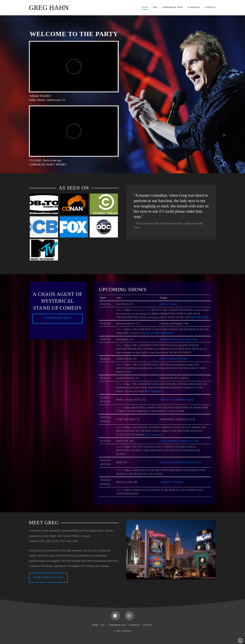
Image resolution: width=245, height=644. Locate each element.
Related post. (148, 333)
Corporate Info (58, 318)
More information (154, 435)
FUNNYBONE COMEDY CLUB (179, 441)
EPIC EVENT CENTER (173, 359)
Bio (103, 625)
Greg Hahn (49, 8)
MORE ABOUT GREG (48, 577)
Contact (148, 625)
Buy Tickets (199, 317)
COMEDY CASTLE (171, 482)
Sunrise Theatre (168, 304)
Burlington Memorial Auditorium (179, 339)
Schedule (134, 625)
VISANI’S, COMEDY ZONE (177, 400)
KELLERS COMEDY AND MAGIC (181, 462)
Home (95, 625)
